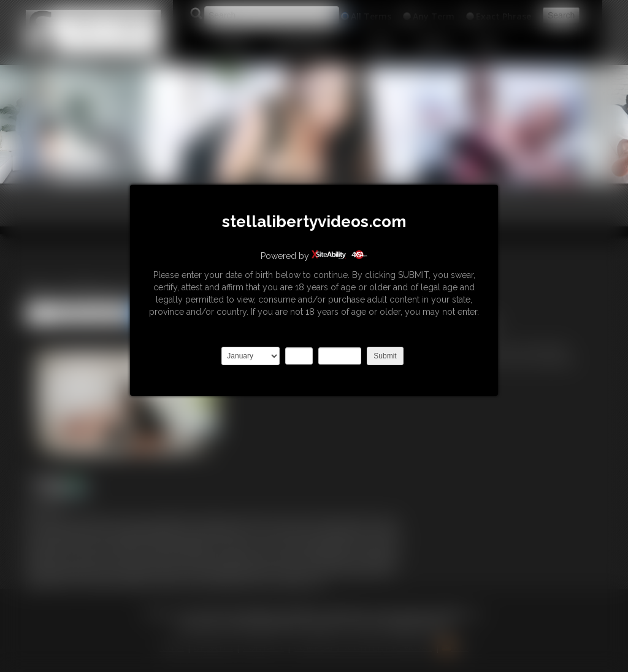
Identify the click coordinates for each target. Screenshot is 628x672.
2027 (340, 356)
